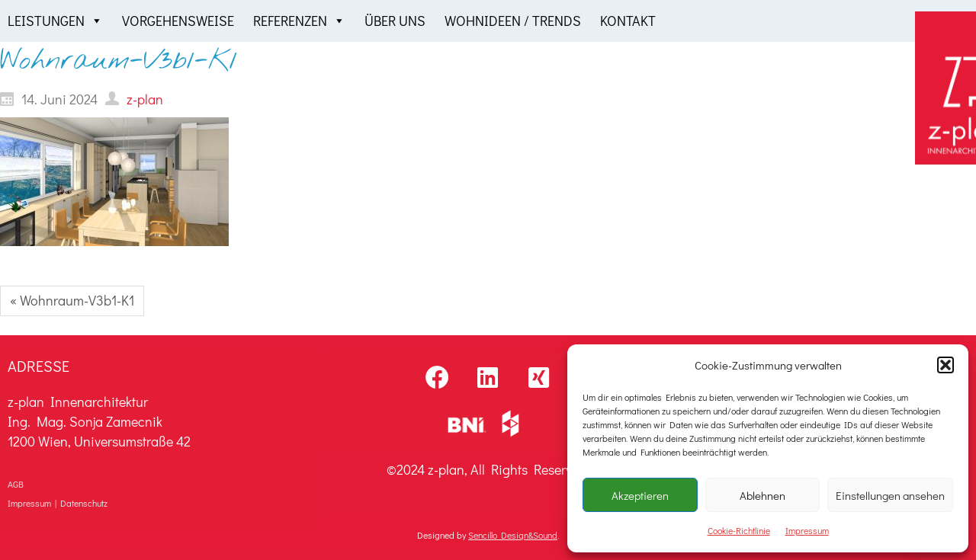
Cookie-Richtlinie (739, 530)
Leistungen (55, 21)
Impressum (807, 530)
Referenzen (299, 21)
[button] (945, 365)
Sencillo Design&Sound (513, 535)
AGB (16, 484)
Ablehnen (762, 495)
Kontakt (628, 21)
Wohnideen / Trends (513, 21)
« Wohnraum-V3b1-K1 (72, 300)
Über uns (395, 21)
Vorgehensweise (178, 21)
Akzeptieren (640, 495)
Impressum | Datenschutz (58, 503)
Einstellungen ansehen (890, 495)
